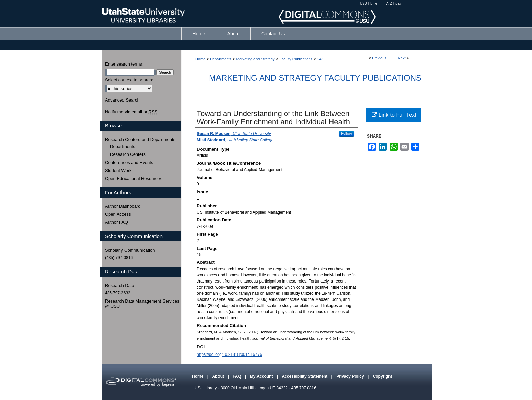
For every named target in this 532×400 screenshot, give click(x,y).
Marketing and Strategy (255, 59)
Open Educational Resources (134, 178)
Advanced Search (122, 100)
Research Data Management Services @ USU (142, 304)
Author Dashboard (123, 206)
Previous (379, 58)
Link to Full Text (394, 115)
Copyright (383, 376)
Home (200, 59)
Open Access (118, 214)
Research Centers (128, 154)
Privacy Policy (351, 376)
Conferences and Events (129, 162)
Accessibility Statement (305, 376)
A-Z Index (394, 4)
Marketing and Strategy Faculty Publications (315, 78)
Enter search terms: (124, 64)
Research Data (120, 285)
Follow (346, 133)
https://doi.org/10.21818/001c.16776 (229, 354)
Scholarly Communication (130, 250)
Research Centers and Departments (140, 139)
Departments (221, 59)
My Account (262, 376)
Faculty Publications (296, 59)
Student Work (118, 171)
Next (402, 58)
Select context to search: (129, 80)
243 (320, 59)
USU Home (369, 4)
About (218, 376)
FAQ (237, 376)
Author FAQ (116, 222)
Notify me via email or (131, 112)
